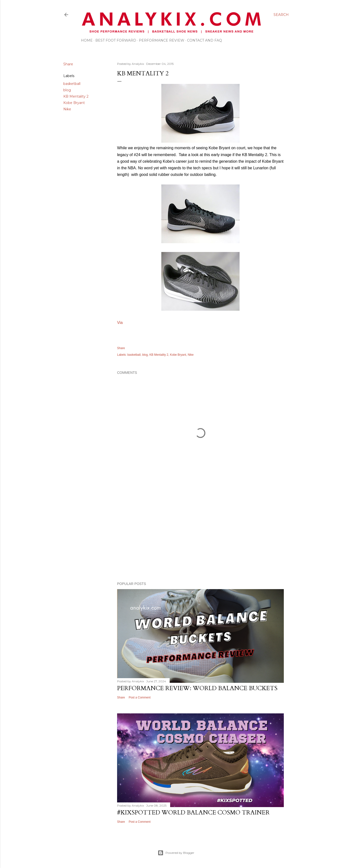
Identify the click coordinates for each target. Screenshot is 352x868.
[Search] (281, 15)
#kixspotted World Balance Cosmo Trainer (193, 813)
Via (120, 323)
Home (87, 40)
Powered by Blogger (176, 853)
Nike (67, 109)
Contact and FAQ (204, 40)
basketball (72, 84)
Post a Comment (139, 697)
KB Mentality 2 (76, 96)
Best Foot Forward (116, 40)
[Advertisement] (200, 535)
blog (67, 90)
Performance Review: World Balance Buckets (197, 688)
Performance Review (162, 40)
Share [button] (68, 64)
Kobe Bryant (74, 103)
